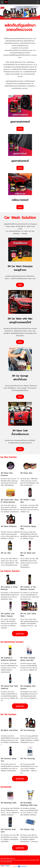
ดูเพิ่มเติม (20, 634)
